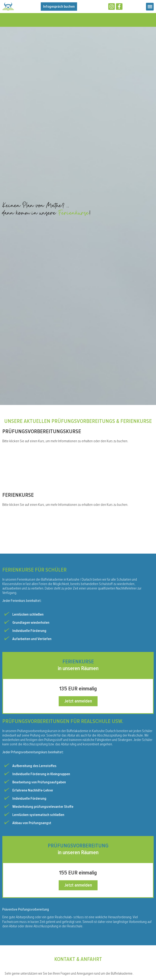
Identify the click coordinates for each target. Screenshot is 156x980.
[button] (150, 7)
